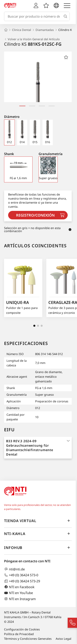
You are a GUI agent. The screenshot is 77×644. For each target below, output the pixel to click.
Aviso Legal (63, 639)
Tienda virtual (38, 521)
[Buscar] (66, 16)
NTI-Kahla (38, 534)
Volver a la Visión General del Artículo (32, 39)
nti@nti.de (14, 569)
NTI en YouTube (18, 593)
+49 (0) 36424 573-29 (22, 581)
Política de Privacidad (19, 634)
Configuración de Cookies (22, 629)
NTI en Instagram (20, 599)
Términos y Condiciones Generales (28, 639)
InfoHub (38, 548)
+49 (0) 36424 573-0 (21, 575)
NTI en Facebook (19, 587)
